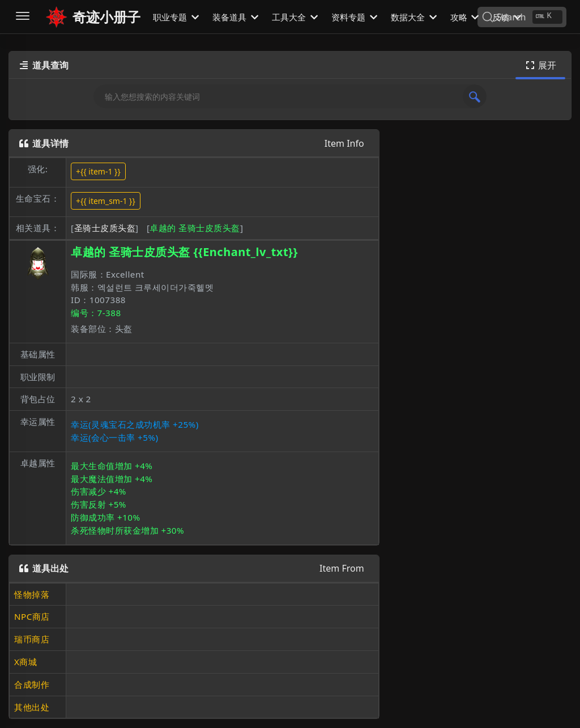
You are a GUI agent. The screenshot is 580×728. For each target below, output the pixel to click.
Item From (342, 568)
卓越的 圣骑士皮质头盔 (195, 228)
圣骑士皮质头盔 (105, 228)
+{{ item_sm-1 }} (106, 201)
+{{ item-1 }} (98, 171)
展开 (540, 65)
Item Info (344, 143)
